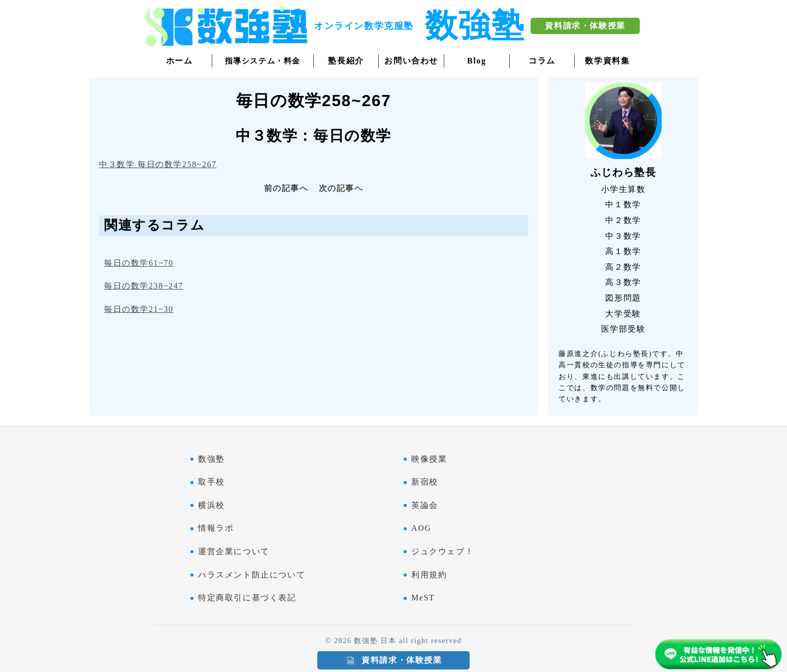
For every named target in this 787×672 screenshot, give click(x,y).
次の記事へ (341, 188)
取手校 (211, 482)
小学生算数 (624, 189)
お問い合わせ (411, 61)
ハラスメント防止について (252, 575)
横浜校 (211, 505)
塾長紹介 (346, 61)
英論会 (425, 505)
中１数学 (623, 204)
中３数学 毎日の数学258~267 (158, 164)
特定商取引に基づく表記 (247, 598)
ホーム (179, 61)
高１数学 (623, 251)
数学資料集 (607, 61)
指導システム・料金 (263, 61)
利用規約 (429, 575)
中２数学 (623, 220)
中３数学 (623, 236)
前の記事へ (286, 188)
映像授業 (429, 459)
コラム (542, 61)
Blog (477, 61)
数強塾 (211, 459)
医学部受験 (624, 329)
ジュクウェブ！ (442, 551)
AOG (421, 528)
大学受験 (623, 314)
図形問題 (623, 298)
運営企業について (234, 551)
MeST (423, 598)
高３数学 (623, 282)
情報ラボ (216, 528)
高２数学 (623, 267)
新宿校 (425, 482)
